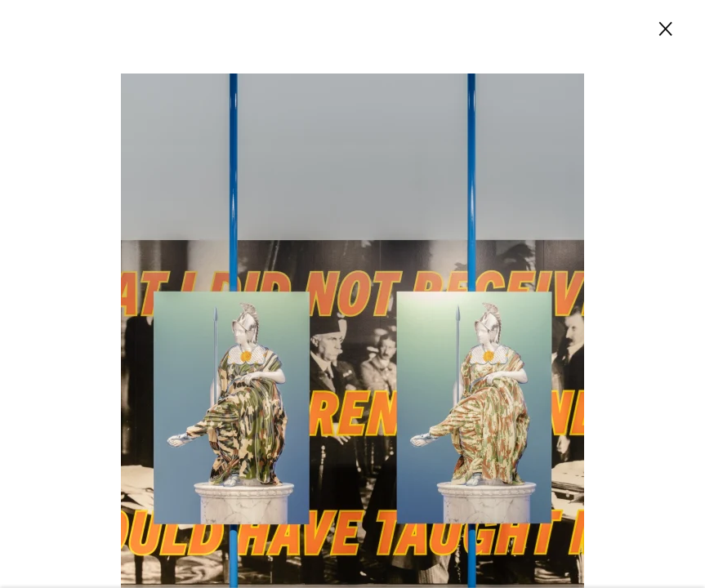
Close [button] (662, 27)
